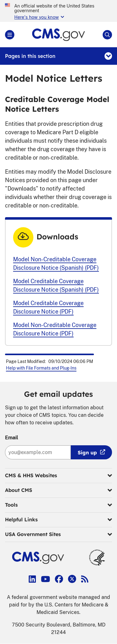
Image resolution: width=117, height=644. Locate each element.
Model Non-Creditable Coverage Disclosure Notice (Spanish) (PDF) (56, 263)
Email (12, 438)
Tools (58, 505)
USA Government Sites (58, 534)
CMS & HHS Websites (58, 476)
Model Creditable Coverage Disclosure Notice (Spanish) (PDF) (56, 285)
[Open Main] (10, 35)
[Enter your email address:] (38, 452)
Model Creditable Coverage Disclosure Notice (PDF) (48, 307)
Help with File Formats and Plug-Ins (41, 368)
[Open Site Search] (107, 35)
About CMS (58, 490)
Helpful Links (58, 520)
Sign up (87, 452)
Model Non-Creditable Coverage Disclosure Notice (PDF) (55, 329)
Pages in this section (58, 56)
